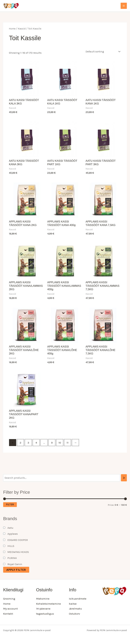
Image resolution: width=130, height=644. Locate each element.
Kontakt (8, 614)
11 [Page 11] (68, 443)
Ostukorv (75, 614)
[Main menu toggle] (124, 6)
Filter (10, 504)
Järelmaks (75, 609)
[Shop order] (102, 52)
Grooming (9, 599)
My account (10, 609)
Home (12, 29)
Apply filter (16, 570)
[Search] (124, 478)
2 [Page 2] (21, 443)
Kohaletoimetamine (49, 604)
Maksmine (43, 599)
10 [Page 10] (60, 443)
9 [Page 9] (52, 443)
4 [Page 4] (36, 443)
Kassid (22, 29)
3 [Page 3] (28, 443)
